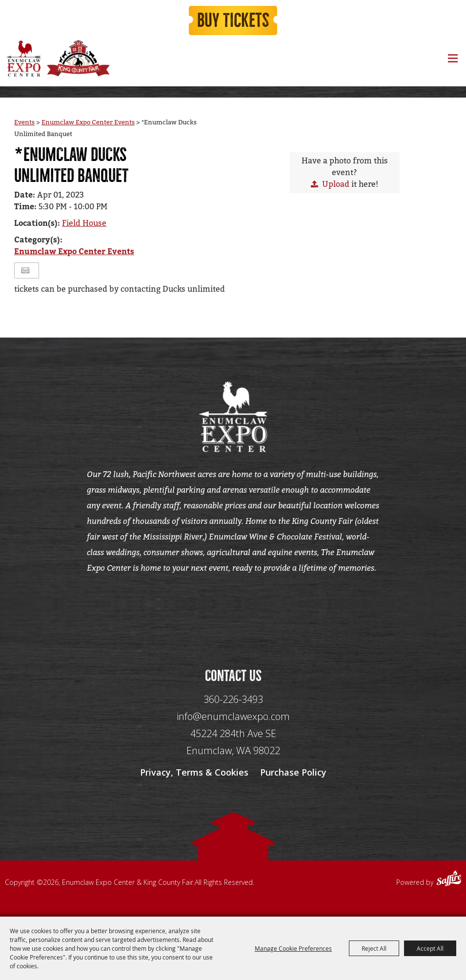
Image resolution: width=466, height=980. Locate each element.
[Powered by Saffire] (449, 880)
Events (24, 122)
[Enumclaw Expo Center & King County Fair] (23, 58)
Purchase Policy (293, 772)
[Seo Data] (233, 610)
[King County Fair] (78, 58)
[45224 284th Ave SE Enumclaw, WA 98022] (233, 742)
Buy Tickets (233, 20)
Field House (84, 223)
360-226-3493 (233, 699)
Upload (336, 184)
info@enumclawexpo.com (233, 716)
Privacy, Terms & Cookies (194, 772)
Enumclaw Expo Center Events (88, 122)
